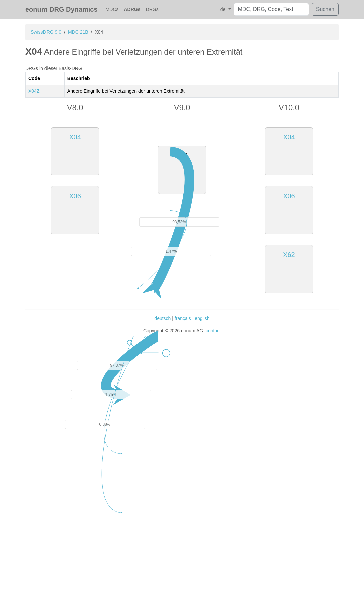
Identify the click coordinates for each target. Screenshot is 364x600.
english (202, 318)
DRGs (152, 9)
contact (213, 331)
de (224, 9)
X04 (75, 137)
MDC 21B (78, 32)
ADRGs (132, 9)
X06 (75, 196)
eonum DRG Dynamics (62, 9)
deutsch (162, 318)
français (183, 318)
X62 (289, 255)
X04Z (34, 91)
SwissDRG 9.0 (46, 32)
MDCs (112, 9)
